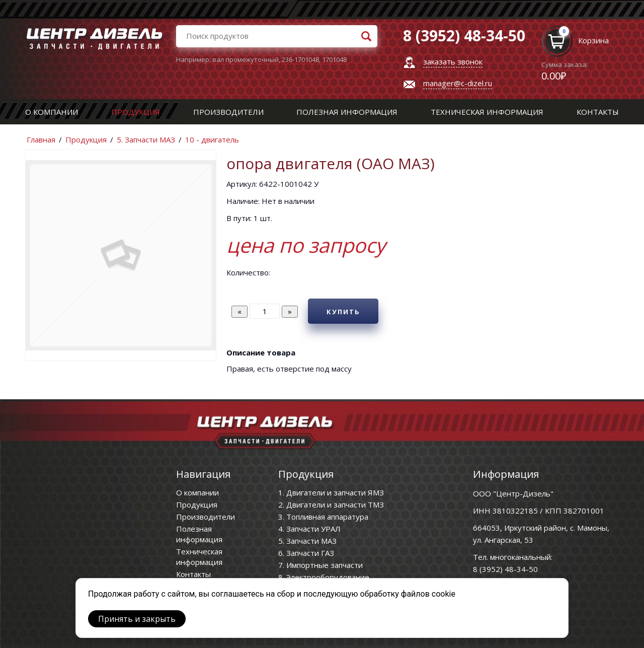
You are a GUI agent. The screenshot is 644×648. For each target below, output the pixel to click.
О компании (52, 112)
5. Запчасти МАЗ (146, 139)
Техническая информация (487, 112)
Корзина (593, 40)
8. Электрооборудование (324, 577)
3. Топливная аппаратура (323, 517)
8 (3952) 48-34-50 (505, 569)
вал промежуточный (246, 59)
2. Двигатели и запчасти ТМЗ (331, 505)
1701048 (334, 59)
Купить (343, 312)
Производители (228, 112)
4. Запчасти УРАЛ (309, 529)
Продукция (136, 112)
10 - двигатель (212, 139)
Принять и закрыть (137, 619)
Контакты (598, 112)
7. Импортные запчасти (320, 565)
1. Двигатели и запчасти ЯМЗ (331, 492)
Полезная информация (347, 112)
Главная (41, 139)
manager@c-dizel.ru (458, 83)
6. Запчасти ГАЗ (306, 553)
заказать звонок (453, 61)
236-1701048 (300, 59)
